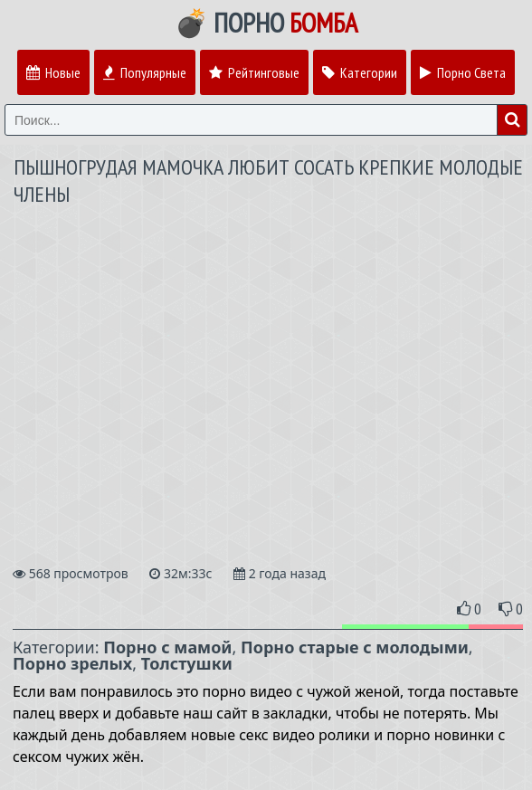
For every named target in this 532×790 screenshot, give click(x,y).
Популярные (145, 72)
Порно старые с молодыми (355, 647)
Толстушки (187, 663)
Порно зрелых (72, 663)
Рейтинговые (254, 72)
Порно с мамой (167, 647)
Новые (53, 72)
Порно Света (463, 72)
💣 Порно (266, 23)
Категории (360, 72)
